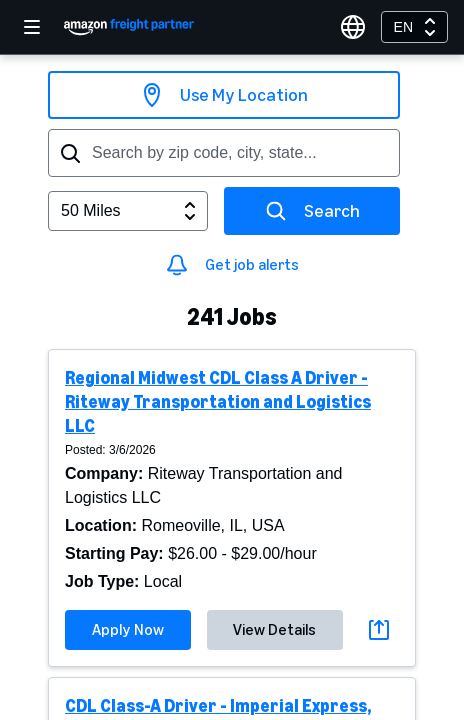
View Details (274, 629)
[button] (232, 508)
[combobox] (414, 27)
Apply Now (128, 629)
